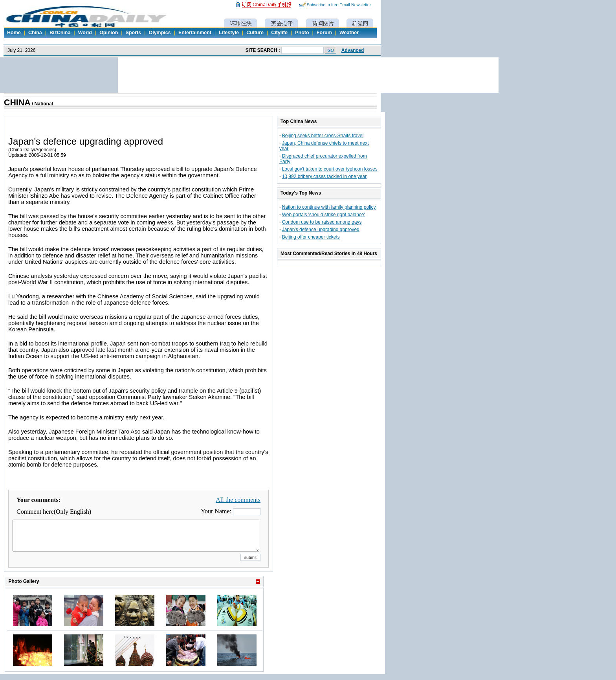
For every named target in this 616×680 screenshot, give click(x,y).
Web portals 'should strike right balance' (324, 215)
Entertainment (195, 33)
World (85, 33)
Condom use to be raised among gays (322, 222)
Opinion (109, 33)
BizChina (60, 33)
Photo (302, 33)
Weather (349, 33)
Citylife (279, 33)
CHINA (17, 103)
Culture (255, 33)
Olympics (159, 33)
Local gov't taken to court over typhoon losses (330, 169)
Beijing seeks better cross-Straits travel (323, 136)
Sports (134, 33)
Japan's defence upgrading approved (321, 230)
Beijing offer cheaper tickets (311, 237)
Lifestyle (229, 33)
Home (14, 33)
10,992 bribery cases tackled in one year (324, 176)
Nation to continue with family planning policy (329, 207)
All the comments (238, 500)
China (35, 33)
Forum (324, 33)
